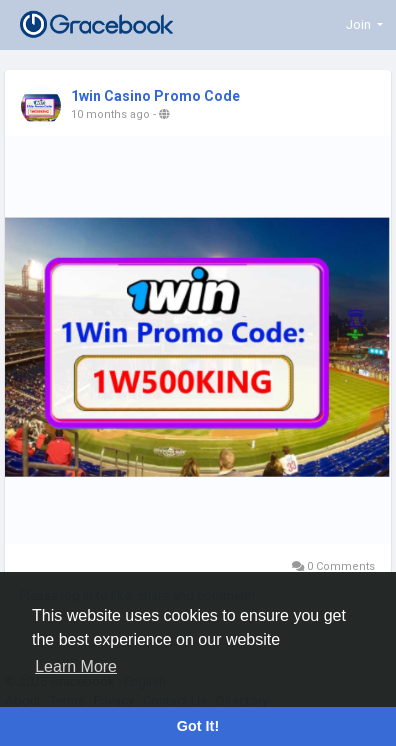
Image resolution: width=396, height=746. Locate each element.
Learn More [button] (76, 666)
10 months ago (110, 114)
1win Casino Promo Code (155, 96)
